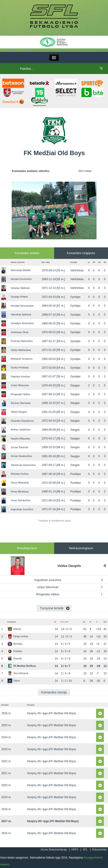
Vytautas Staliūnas (20, 288)
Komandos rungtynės (81, 253)
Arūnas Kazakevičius (21, 456)
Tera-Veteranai (18, 673)
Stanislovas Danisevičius (23, 465)
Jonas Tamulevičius (21, 500)
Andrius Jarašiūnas (21, 430)
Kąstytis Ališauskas (21, 439)
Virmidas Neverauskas (22, 306)
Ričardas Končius (20, 474)
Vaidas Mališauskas (21, 350)
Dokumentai (99, 850)
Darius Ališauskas (20, 483)
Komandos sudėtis (27, 253)
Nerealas (15, 644)
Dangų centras (18, 636)
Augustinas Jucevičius (22, 509)
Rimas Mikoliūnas (20, 492)
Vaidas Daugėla (19, 412)
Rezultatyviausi (27, 548)
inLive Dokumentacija (54, 850)
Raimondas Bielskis (21, 270)
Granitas (15, 651)
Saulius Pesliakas (20, 368)
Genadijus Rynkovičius (22, 323)
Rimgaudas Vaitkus (21, 394)
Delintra (14, 629)
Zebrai (14, 681)
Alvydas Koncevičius (21, 279)
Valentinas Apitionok (21, 315)
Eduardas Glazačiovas (22, 421)
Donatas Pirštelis (19, 297)
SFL (85, 850)
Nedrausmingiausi (81, 548)
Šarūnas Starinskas (21, 403)
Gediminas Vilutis (20, 332)
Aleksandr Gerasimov (22, 359)
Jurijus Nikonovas (20, 385)
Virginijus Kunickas (20, 377)
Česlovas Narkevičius (22, 341)
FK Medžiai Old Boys (22, 666)
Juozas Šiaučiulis (20, 447)
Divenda (15, 659)
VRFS (75, 850)
